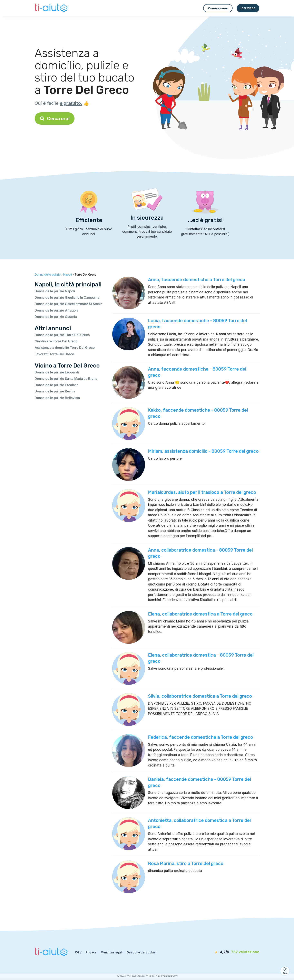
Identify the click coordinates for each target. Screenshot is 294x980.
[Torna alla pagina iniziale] (52, 8)
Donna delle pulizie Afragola (57, 310)
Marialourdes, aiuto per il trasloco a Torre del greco (202, 492)
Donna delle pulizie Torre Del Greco (62, 335)
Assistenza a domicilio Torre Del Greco (65, 348)
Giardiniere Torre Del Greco (56, 341)
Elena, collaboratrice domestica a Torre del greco (200, 614)
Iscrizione (248, 8)
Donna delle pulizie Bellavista (57, 398)
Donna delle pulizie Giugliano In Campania (67, 297)
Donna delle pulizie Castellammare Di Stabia (69, 304)
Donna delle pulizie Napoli (55, 291)
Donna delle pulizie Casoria (56, 317)
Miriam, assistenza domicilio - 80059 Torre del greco (203, 451)
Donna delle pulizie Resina (55, 391)
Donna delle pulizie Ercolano (57, 385)
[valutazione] (236, 952)
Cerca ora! (55, 118)
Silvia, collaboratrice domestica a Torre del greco (200, 696)
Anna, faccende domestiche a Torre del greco (197, 280)
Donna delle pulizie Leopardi (57, 372)
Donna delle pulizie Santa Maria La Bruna (66, 379)
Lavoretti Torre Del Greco (54, 354)
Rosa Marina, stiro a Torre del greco (186, 863)
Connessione (218, 8)
